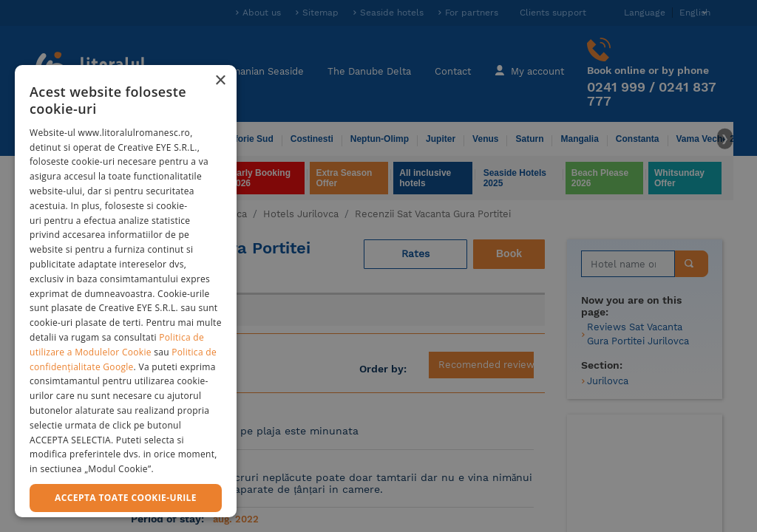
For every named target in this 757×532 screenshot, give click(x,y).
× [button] (220, 81)
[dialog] (126, 291)
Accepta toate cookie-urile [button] (126, 498)
